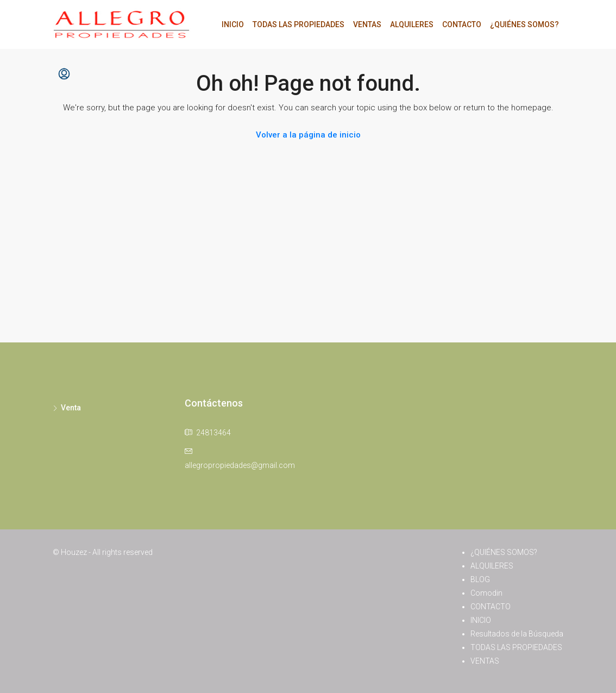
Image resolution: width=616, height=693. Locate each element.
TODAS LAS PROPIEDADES (298, 24)
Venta (71, 408)
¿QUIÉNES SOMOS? (524, 24)
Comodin (486, 593)
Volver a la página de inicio (308, 135)
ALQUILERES (412, 24)
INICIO (233, 24)
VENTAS (367, 24)
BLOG (480, 579)
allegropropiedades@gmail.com (240, 465)
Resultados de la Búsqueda (517, 634)
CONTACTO (462, 24)
